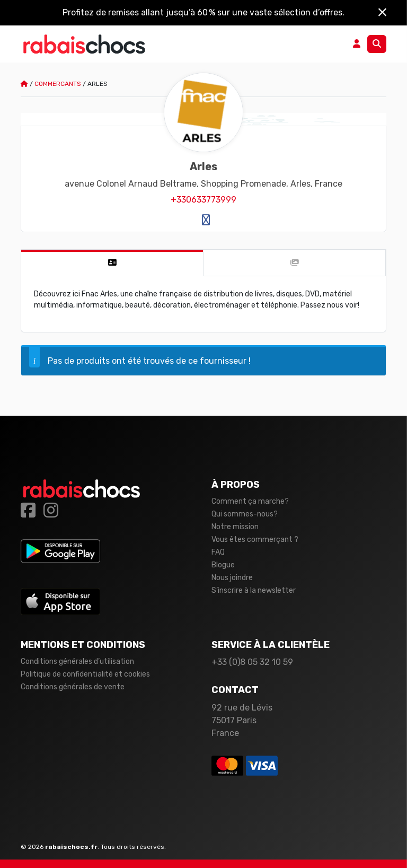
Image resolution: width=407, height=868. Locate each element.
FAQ (218, 552)
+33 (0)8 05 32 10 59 (252, 662)
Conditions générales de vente (73, 687)
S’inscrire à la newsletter (254, 590)
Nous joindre (232, 578)
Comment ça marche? (250, 501)
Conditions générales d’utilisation (77, 661)
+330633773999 (203, 200)
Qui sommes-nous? (245, 514)
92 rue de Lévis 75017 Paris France (242, 720)
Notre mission (235, 527)
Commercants (58, 84)
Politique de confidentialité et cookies (85, 674)
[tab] (112, 263)
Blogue (223, 565)
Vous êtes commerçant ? (255, 540)
